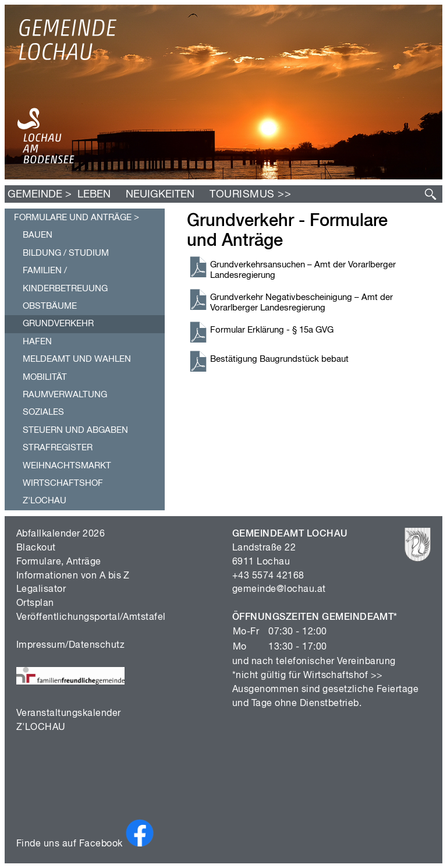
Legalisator (41, 590)
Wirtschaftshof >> (343, 676)
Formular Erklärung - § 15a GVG (272, 330)
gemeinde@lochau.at (279, 590)
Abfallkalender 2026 (61, 534)
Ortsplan (35, 604)
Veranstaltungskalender (69, 714)
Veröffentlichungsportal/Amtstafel (91, 618)
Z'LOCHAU (41, 728)
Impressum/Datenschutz (70, 645)
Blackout (36, 548)
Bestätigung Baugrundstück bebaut (279, 359)
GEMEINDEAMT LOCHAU (290, 534)
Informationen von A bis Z (73, 576)
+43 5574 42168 (268, 576)
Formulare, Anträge (59, 562)
